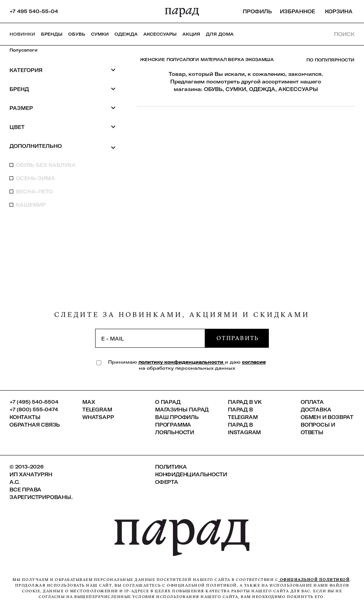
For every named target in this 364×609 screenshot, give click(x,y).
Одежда (126, 34)
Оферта (167, 482)
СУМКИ (236, 89)
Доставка (316, 410)
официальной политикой (314, 580)
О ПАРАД (168, 402)
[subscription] (150, 338)
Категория (63, 70)
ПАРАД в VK (245, 402)
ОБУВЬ (213, 89)
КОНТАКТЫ (25, 417)
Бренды (52, 34)
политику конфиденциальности (182, 362)
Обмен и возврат (327, 417)
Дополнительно (63, 146)
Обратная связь (35, 425)
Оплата (312, 402)
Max (89, 402)
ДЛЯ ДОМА (220, 34)
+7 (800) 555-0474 (34, 410)
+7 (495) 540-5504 (34, 402)
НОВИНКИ (22, 34)
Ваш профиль (177, 417)
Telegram (97, 410)
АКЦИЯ (191, 34)
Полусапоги (24, 50)
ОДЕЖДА (262, 89)
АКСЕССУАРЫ (298, 89)
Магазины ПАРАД (182, 410)
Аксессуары (160, 34)
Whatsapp (98, 417)
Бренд (63, 89)
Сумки (100, 34)
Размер (63, 108)
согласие (254, 362)
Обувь (77, 34)
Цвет (63, 127)
